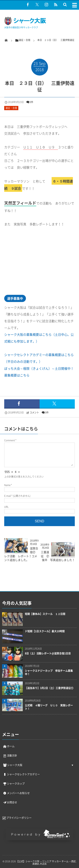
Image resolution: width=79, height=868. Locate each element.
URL (6, 507)
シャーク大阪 (13, 765)
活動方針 (10, 756)
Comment (10, 440)
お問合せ (10, 802)
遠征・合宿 (11, 108)
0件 (31, 102)
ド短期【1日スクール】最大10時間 (45, 631)
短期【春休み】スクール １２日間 (45, 614)
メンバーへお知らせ (16, 793)
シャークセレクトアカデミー (21, 774)
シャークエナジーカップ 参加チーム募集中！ (49, 673)
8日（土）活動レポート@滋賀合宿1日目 (48, 653)
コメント (34, 412)
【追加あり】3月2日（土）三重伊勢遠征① (49, 688)
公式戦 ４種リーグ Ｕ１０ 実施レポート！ (49, 707)
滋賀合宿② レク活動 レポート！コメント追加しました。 (21, 554)
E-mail (8, 496)
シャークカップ (14, 784)
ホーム (9, 746)
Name (7, 485)
